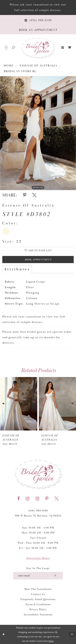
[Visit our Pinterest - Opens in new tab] (47, 499)
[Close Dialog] (3, 634)
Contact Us (38, 594)
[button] (6, 48)
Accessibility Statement (38, 615)
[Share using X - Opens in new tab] (34, 195)
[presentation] (19, 404)
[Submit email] (55, 576)
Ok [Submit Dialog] (72, 634)
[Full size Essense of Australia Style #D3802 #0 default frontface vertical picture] (38, 133)
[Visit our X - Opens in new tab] (57, 499)
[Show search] (14, 48)
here (51, 641)
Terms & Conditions (38, 604)
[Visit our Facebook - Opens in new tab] (18, 499)
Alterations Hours (38, 558)
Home (9, 66)
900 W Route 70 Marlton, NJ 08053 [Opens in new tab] (38, 516)
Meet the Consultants (38, 589)
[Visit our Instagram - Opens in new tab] (28, 499)
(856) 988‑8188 (38, 511)
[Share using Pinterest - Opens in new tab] (25, 195)
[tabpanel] (38, 133)
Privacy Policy (38, 610)
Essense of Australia (38, 66)
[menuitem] (70, 48)
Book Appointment (38, 260)
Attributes (17, 269)
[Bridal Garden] (38, 48)
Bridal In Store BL (20, 71)
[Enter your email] (38, 576)
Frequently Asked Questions (38, 599)
